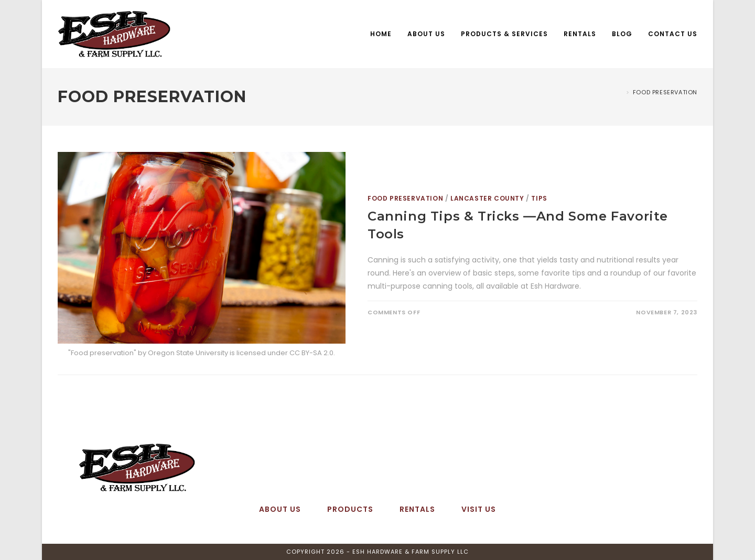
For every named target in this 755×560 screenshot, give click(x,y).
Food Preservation (665, 92)
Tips (539, 198)
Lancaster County (487, 198)
